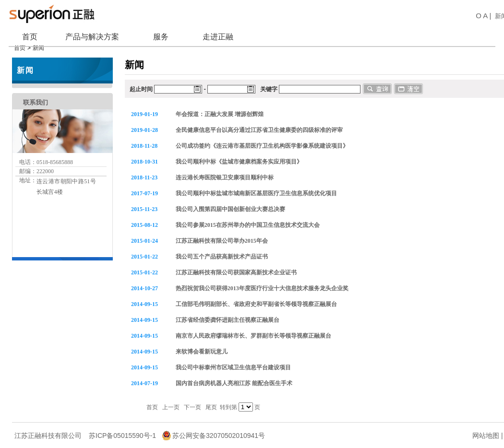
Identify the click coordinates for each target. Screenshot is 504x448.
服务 (161, 37)
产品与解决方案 (92, 37)
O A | (482, 16)
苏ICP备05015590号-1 (122, 430)
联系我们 (36, 97)
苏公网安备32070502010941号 (219, 430)
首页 (30, 37)
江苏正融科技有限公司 (48, 430)
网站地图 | (488, 430)
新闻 (25, 65)
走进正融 (218, 37)
